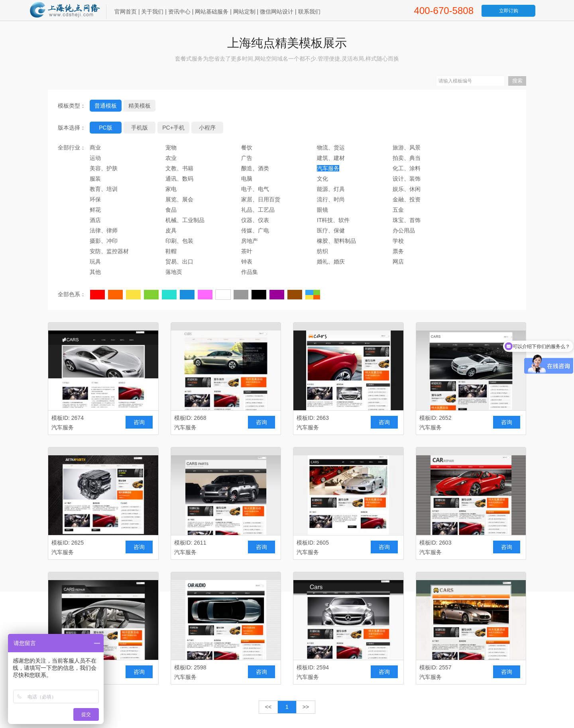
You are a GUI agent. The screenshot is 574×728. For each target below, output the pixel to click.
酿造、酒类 (255, 168)
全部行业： (72, 148)
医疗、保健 (331, 230)
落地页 (174, 272)
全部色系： (72, 294)
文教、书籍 (179, 168)
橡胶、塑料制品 (336, 241)
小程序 (207, 128)
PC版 (105, 128)
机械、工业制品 (185, 220)
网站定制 (244, 12)
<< (268, 707)
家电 (171, 189)
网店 (398, 262)
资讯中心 (179, 12)
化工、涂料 (407, 168)
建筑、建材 (331, 158)
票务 (398, 251)
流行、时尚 (331, 199)
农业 (171, 158)
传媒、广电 (255, 230)
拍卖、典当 (407, 158)
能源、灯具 (331, 189)
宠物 (171, 148)
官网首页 (126, 12)
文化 (322, 179)
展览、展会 (179, 199)
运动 (95, 158)
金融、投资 (407, 199)
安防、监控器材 (109, 251)
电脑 (247, 179)
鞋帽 (171, 251)
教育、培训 (104, 189)
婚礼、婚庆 (331, 262)
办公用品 (404, 230)
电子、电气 (255, 189)
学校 (398, 241)
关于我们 (152, 12)
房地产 (250, 241)
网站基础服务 (212, 12)
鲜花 (95, 210)
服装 (95, 179)
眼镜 (322, 210)
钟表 (247, 262)
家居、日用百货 (261, 199)
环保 (95, 199)
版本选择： (72, 128)
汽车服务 (328, 168)
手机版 (140, 128)
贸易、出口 (179, 262)
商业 (95, 148)
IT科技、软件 (333, 220)
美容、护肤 (104, 168)
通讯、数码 (179, 179)
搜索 (517, 81)
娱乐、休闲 (407, 189)
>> (306, 707)
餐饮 (247, 148)
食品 (171, 210)
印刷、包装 (179, 241)
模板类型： (72, 106)
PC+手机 (173, 128)
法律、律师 (104, 230)
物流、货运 (331, 148)
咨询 (139, 422)
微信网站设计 (277, 12)
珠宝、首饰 (407, 220)
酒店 (95, 220)
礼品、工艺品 (258, 210)
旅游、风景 (407, 148)
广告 (247, 158)
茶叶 (247, 251)
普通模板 (106, 106)
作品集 (250, 272)
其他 (95, 272)
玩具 (95, 262)
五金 (398, 210)
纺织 (322, 251)
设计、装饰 (407, 179)
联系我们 (309, 12)
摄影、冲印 (104, 241)
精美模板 (140, 106)
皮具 (171, 230)
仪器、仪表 (255, 220)
